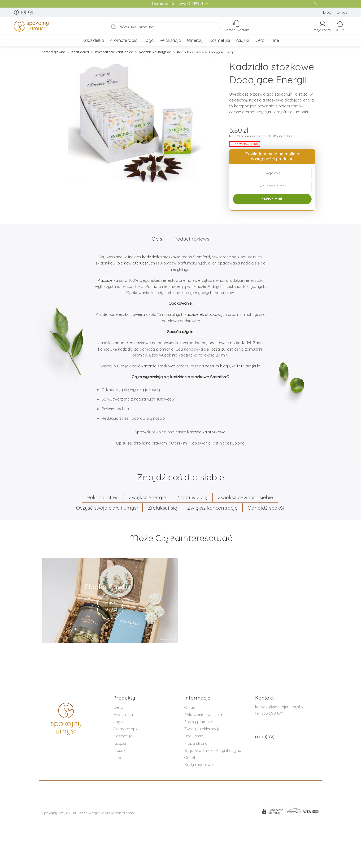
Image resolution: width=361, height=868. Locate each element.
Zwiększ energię (147, 497)
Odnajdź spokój (266, 508)
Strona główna (54, 52)
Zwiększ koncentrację (212, 508)
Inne (275, 40)
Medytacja (123, 715)
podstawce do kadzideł (230, 343)
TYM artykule (248, 366)
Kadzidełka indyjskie (155, 52)
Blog (327, 12)
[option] (144, 122)
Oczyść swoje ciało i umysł (107, 508)
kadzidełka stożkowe (161, 257)
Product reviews (191, 239)
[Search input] (170, 27)
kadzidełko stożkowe (132, 343)
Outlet (190, 757)
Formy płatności (199, 722)
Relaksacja (170, 40)
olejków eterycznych (136, 263)
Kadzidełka (93, 40)
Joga (148, 40)
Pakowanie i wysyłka (203, 715)
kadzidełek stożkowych (206, 314)
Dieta (259, 40)
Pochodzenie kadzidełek (114, 52)
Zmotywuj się (192, 497)
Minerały (195, 40)
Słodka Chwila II (110, 587)
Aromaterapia (124, 40)
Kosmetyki (220, 40)
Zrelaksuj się (162, 508)
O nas (342, 12)
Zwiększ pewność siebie (245, 497)
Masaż (119, 750)
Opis (157, 239)
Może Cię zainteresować (180, 538)
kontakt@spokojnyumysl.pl (279, 707)
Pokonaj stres (103, 497)
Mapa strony (196, 743)
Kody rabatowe (198, 764)
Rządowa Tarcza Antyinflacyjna (213, 750)
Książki (242, 40)
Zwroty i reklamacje (202, 729)
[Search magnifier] (114, 27)
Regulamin (194, 736)
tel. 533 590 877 (269, 713)
